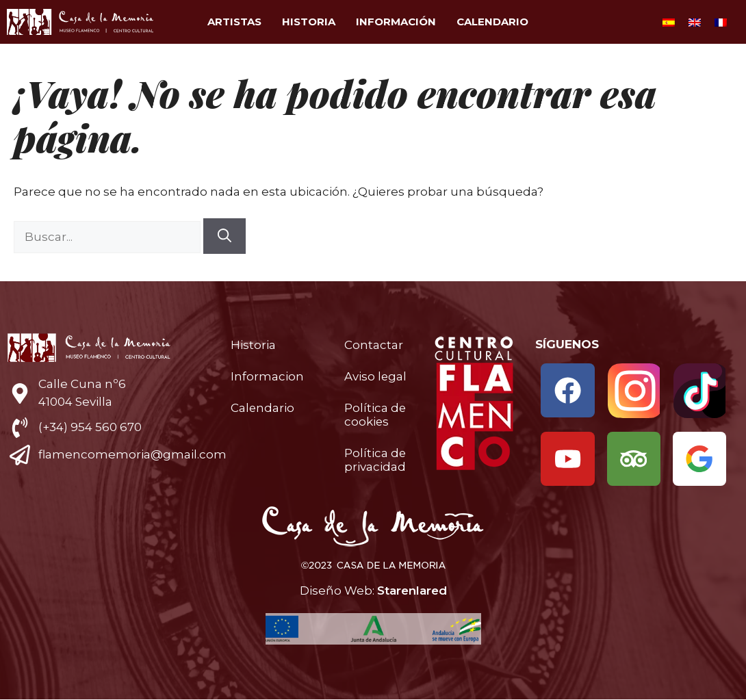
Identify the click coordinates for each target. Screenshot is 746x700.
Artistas (234, 22)
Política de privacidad (375, 460)
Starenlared (412, 591)
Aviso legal (376, 376)
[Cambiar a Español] (669, 22)
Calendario (492, 22)
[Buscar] (224, 236)
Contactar (374, 345)
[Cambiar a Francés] (721, 22)
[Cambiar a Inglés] (695, 22)
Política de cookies (375, 415)
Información (396, 22)
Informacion (267, 376)
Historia (309, 22)
